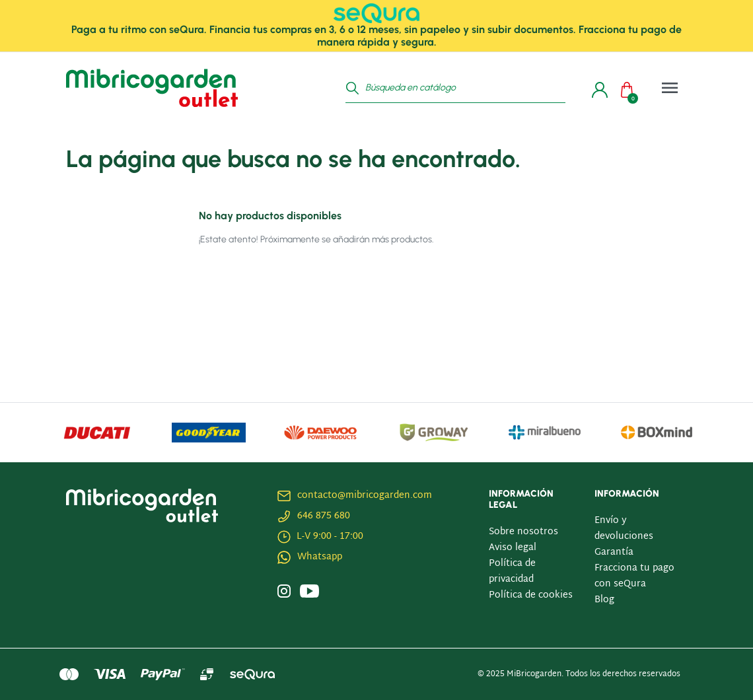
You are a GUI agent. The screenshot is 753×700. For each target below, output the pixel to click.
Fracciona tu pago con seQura (634, 576)
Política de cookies (531, 595)
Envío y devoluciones (624, 529)
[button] (630, 88)
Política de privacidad (512, 572)
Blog (604, 600)
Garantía (614, 552)
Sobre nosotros (523, 532)
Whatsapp (320, 557)
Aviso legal (513, 548)
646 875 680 (324, 516)
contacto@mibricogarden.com (365, 496)
